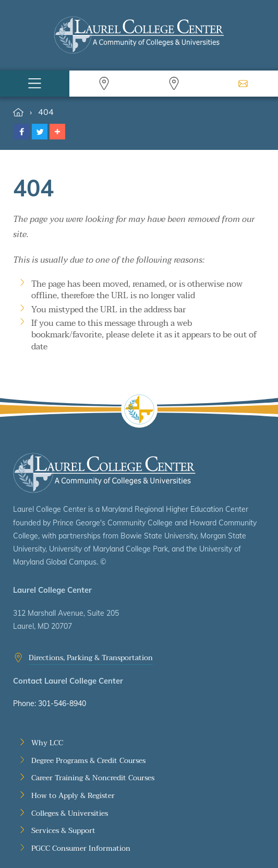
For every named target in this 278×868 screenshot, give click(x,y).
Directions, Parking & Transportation (91, 658)
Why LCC (47, 743)
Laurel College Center (104, 473)
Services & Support (63, 831)
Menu (35, 84)
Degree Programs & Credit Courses (88, 761)
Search (104, 84)
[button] (22, 132)
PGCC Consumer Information (81, 849)
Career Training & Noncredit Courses (93, 778)
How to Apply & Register (73, 796)
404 (46, 112)
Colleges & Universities (70, 814)
